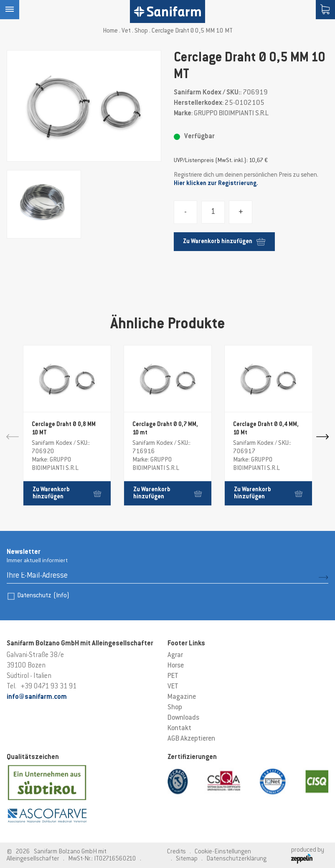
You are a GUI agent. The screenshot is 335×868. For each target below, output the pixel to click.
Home (110, 31)
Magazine (182, 697)
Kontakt (179, 728)
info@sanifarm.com (37, 697)
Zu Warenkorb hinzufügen (224, 242)
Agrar (175, 655)
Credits (176, 852)
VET (173, 687)
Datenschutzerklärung (236, 859)
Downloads (183, 718)
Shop (141, 31)
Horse (176, 666)
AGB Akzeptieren (191, 739)
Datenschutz (43, 596)
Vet (126, 31)
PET (173, 676)
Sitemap (187, 859)
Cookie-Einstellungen (223, 852)
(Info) (61, 596)
